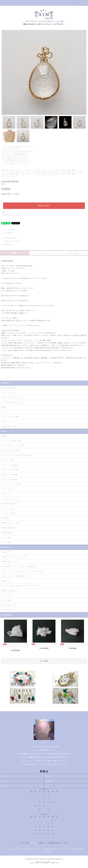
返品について (6, 212)
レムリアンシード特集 (13, 148)
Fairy (16, 157)
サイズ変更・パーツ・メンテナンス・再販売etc (18, 566)
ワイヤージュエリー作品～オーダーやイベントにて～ (20, 586)
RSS (47, 851)
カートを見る (49, 781)
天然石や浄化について (9, 562)
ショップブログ (40, 851)
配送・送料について (28, 849)
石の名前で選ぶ (11, 160)
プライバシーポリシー (65, 849)
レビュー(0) (73, 253)
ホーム (4, 146)
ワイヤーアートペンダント (27, 146)
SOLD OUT (44, 206)
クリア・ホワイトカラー (22, 164)
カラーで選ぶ (11, 164)
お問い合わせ (5, 786)
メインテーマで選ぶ (12, 152)
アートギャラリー (8, 610)
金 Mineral (25, 158)
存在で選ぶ (10, 157)
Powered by (44, 863)
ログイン (4, 781)
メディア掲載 (6, 600)
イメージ (44, 253)
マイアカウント (6, 776)
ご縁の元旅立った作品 (13, 146)
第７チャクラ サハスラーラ (24, 162)
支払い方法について (16, 849)
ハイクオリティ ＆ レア (13, 150)
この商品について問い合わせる (11, 241)
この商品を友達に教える (9, 238)
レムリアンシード (26, 160)
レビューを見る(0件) (8, 230)
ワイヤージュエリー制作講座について (15, 576)
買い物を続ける (6, 244)
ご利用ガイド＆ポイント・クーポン (14, 557)
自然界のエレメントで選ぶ (14, 158)
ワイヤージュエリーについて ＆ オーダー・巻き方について (22, 571)
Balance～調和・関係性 (25, 152)
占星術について (7, 581)
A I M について (6, 552)
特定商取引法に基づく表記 (11, 215)
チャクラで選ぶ (11, 162)
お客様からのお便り (8, 591)
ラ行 (18, 160)
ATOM (51, 851)
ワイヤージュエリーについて (17, 325)
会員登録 (48, 776)
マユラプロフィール (8, 605)
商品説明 (15, 253)
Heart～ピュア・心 (24, 153)
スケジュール (6, 595)
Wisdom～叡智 (23, 155)
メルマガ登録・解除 (77, 849)
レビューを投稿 (6, 233)
